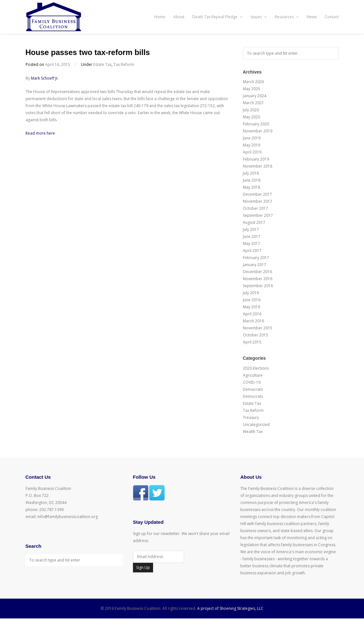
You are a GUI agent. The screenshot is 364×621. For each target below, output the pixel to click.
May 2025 (252, 89)
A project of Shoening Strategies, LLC (230, 608)
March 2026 (253, 82)
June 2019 (252, 138)
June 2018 (252, 180)
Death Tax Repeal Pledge (217, 17)
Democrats (253, 396)
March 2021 (253, 103)
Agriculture (253, 375)
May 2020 (252, 117)
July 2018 (251, 173)
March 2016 (253, 321)
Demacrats (253, 389)
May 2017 (252, 244)
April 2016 (252, 314)
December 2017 (257, 194)
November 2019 (258, 131)
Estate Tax (102, 64)
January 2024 (255, 96)
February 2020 (256, 124)
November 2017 (258, 201)
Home (160, 17)
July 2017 (251, 229)
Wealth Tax (253, 432)
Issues (259, 17)
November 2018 (258, 166)
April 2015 (252, 342)
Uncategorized (256, 424)
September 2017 (258, 215)
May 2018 (252, 187)
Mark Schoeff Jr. (45, 78)
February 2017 (256, 258)
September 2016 (258, 286)
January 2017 (255, 265)
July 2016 (251, 293)
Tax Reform (124, 64)
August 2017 (254, 222)
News (312, 17)
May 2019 (252, 145)
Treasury (251, 417)
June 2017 (252, 236)
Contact (332, 17)
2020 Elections (256, 368)
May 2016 (252, 307)
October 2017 (256, 208)
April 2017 (252, 251)
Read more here (40, 133)
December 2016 (257, 272)
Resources (287, 17)
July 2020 (251, 110)
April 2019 (252, 152)
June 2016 (252, 300)
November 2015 (258, 328)
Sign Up (143, 567)
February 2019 (256, 159)
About (179, 17)
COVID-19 (252, 382)
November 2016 (258, 279)
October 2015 (256, 335)
